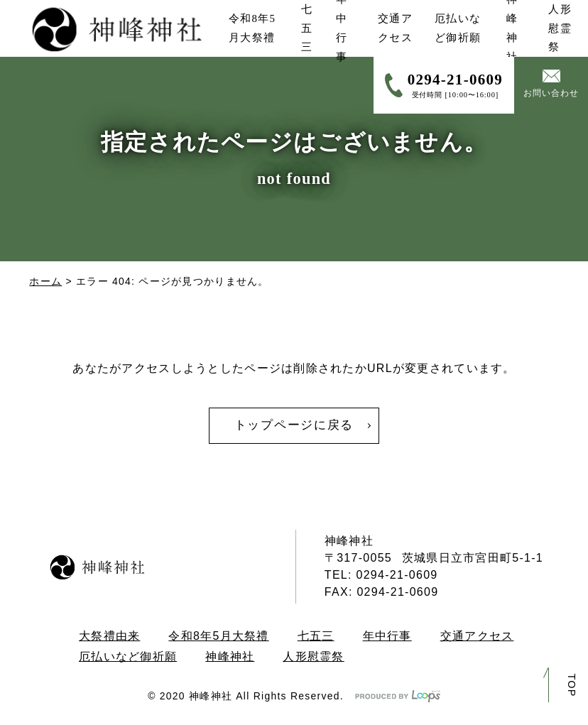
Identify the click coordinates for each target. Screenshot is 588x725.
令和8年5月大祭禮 (218, 636)
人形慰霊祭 (313, 656)
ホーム (45, 281)
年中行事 (387, 636)
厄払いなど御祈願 (128, 656)
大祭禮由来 (109, 636)
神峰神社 (230, 656)
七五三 (316, 636)
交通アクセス (477, 636)
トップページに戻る (294, 425)
